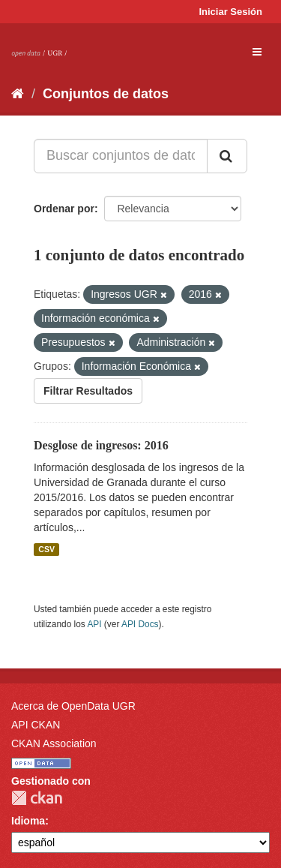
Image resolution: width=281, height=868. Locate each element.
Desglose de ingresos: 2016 (101, 445)
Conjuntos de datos (106, 94)
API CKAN (36, 725)
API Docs (140, 624)
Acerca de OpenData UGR (73, 706)
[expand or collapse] (257, 52)
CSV (46, 549)
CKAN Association (54, 743)
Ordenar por (64, 209)
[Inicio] (18, 94)
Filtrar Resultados (88, 391)
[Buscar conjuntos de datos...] (121, 156)
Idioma (28, 821)
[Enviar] (227, 156)
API (94, 624)
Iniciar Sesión (230, 12)
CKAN (37, 798)
